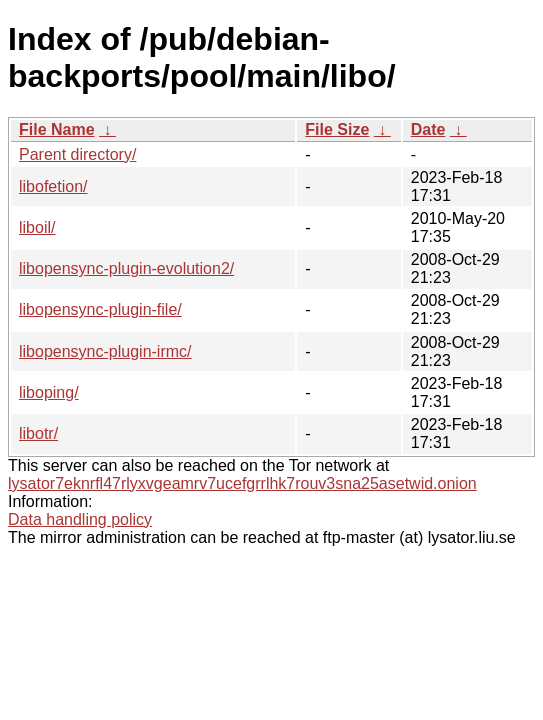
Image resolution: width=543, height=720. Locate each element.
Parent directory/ (77, 154)
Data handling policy (80, 519)
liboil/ (37, 227)
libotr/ (38, 433)
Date (428, 129)
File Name (57, 129)
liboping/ (49, 392)
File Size (337, 129)
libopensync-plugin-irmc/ (105, 351)
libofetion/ (53, 186)
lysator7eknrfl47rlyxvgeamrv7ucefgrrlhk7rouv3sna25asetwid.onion (242, 483)
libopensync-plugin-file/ (100, 309)
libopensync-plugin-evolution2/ (126, 268)
